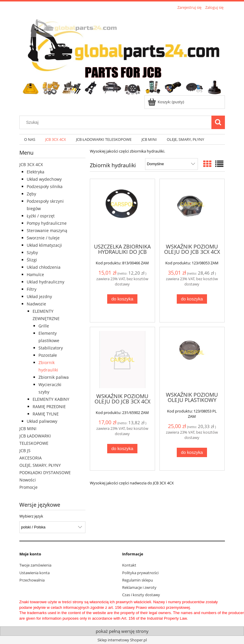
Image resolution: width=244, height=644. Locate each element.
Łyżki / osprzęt (41, 216)
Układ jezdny (39, 296)
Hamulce (35, 274)
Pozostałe (48, 355)
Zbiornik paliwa (54, 377)
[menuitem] (30, 140)
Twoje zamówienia (35, 565)
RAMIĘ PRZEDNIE (49, 406)
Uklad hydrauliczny (46, 282)
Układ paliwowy (42, 421)
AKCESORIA (31, 458)
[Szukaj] (218, 122)
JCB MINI (28, 429)
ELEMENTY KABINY (51, 399)
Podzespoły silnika (45, 186)
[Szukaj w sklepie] (117, 122)
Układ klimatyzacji (44, 245)
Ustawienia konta (35, 573)
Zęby (31, 194)
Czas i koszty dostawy (141, 595)
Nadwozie (36, 304)
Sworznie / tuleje (43, 238)
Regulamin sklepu (138, 580)
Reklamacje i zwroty (139, 587)
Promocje (28, 487)
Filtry (32, 289)
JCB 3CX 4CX (31, 164)
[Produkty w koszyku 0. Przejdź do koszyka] (166, 102)
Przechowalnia (32, 580)
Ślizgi (32, 260)
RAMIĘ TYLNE (46, 414)
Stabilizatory (51, 348)
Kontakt (129, 565)
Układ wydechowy (44, 179)
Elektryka (36, 172)
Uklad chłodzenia (44, 267)
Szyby (32, 252)
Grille (44, 326)
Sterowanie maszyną (47, 230)
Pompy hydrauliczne (47, 223)
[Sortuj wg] (171, 164)
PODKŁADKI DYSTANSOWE (45, 473)
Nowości (28, 480)
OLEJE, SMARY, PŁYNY (40, 465)
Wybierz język (31, 516)
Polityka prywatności (140, 573)
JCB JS (25, 451)
